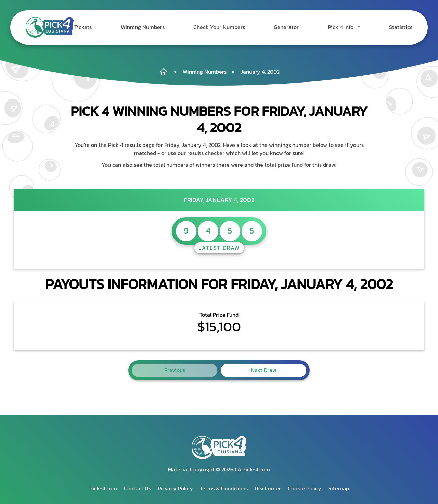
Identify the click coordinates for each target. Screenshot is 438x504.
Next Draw (264, 370)
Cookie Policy (305, 488)
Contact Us (137, 488)
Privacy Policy (175, 488)
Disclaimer (268, 488)
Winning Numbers (158, 27)
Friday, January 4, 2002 (219, 200)
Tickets (103, 27)
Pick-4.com (103, 488)
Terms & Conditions (224, 488)
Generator (294, 27)
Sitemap (339, 488)
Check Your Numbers (231, 27)
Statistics (401, 27)
